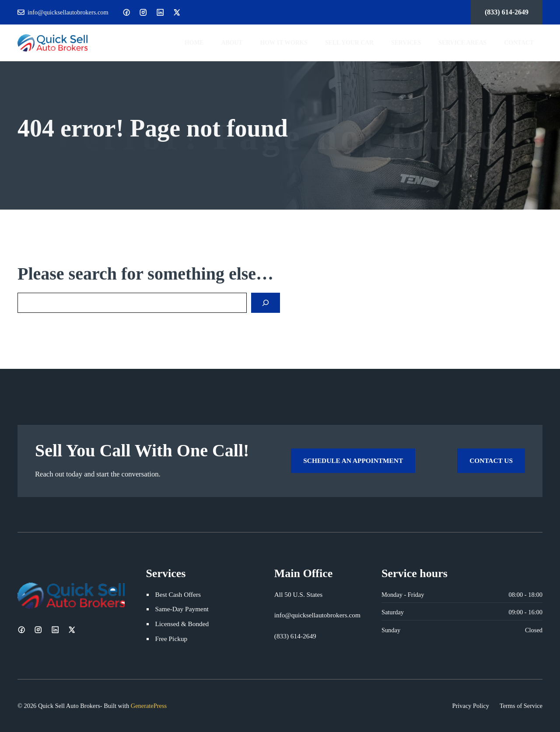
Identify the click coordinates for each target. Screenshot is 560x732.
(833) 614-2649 (507, 12)
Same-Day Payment (182, 609)
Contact (519, 43)
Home (194, 43)
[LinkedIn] (160, 12)
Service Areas (462, 43)
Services (406, 43)
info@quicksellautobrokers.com (68, 12)
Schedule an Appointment (353, 461)
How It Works (284, 43)
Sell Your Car (349, 43)
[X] (177, 12)
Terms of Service (521, 706)
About (232, 43)
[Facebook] (126, 12)
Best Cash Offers (178, 594)
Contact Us (491, 461)
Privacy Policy (471, 706)
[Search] (266, 303)
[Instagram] (143, 12)
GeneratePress (149, 706)
